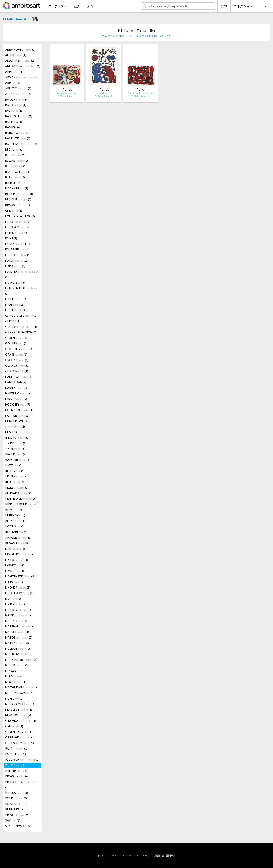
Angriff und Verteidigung (141, 93)
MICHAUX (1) (17, 654)
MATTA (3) (17, 643)
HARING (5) (16, 388)
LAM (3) (15, 549)
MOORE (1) (16, 682)
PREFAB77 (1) (14, 809)
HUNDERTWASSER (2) (18, 424)
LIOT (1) (13, 599)
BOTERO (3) (19, 194)
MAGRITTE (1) (18, 615)
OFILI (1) (14, 726)
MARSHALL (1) (19, 626)
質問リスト (172, 856)
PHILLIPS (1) (17, 771)
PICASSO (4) (17, 776)
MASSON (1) (17, 632)
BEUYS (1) (16, 166)
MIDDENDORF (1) (21, 660)
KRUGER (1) (18, 537)
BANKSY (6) (13, 127)
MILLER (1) (17, 665)
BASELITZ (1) (18, 138)
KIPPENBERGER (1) (22, 504)
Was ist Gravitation (67, 93)
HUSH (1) (11, 432)
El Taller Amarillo (16, 19)
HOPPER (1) (17, 415)
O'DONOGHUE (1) (21, 721)
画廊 (77, 6)
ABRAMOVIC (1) (20, 49)
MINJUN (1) (15, 671)
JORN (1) (15, 449)
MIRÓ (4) (14, 676)
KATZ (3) (14, 465)
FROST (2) (14, 304)
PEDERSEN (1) (22, 760)
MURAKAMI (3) (20, 704)
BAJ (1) (14, 111)
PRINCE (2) (17, 815)
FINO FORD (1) (18, 255)
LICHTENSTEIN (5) (20, 576)
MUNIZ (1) (14, 698)
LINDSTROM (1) (19, 593)
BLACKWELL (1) (18, 172)
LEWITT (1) (15, 571)
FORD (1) (15, 266)
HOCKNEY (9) (18, 404)
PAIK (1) (16, 748)
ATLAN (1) (19, 94)
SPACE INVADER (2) (18, 826)
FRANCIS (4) (16, 282)
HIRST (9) (16, 399)
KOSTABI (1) (16, 532)
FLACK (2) (16, 260)
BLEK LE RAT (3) (16, 183)
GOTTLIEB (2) (19, 349)
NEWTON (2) (18, 715)
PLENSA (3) (16, 793)
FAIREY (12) (18, 244)
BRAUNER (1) (17, 205)
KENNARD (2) (19, 493)
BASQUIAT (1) (22, 144)
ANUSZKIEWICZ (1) (23, 66)
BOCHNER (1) (17, 188)
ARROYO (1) (18, 88)
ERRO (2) (18, 222)
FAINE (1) (11, 238)
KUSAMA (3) (16, 543)
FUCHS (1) (15, 310)
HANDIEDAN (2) (16, 382)
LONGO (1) (16, 604)
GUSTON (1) (17, 371)
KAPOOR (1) (17, 460)
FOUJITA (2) (22, 274)
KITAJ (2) (13, 510)
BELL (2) (15, 155)
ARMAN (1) (22, 77)
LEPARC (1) (15, 565)
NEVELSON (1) (19, 710)
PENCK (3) (15, 765)
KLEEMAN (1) (16, 515)
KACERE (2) (16, 454)
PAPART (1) (15, 754)
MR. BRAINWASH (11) (19, 693)
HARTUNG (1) (17, 393)
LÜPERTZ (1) (18, 610)
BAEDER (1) (16, 105)
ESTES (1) (16, 233)
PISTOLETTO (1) (22, 785)
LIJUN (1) (14, 582)
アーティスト (58, 6)
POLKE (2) (16, 798)
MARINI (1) (17, 621)
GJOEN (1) (17, 338)
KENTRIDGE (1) (20, 499)
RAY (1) (13, 820)
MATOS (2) (19, 637)
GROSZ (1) (17, 360)
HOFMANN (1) (19, 410)
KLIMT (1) (16, 521)
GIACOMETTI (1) (21, 327)
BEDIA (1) (14, 149)
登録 (224, 6)
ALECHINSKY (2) (20, 61)
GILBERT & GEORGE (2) (21, 332)
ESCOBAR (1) (18, 227)
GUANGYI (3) (17, 366)
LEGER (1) (17, 560)
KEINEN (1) (15, 476)
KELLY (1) (17, 487)
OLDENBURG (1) (19, 732)
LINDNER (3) (18, 587)
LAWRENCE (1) (19, 554)
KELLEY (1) (15, 482)
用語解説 (159, 856)
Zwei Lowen (104, 93)
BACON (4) (17, 99)
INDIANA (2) (17, 437)
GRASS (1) (16, 354)
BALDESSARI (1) (19, 116)
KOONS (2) (15, 526)
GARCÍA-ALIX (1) (21, 316)
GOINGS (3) (16, 343)
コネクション (243, 6)
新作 (91, 6)
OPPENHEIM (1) (20, 737)
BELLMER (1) (16, 161)
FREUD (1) (16, 299)
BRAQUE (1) (18, 199)
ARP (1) (13, 83)
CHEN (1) (14, 210)
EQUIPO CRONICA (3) (20, 216)
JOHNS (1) (16, 443)
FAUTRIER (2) (17, 249)
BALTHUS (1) (14, 122)
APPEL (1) (15, 72)
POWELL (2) (16, 804)
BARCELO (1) (18, 133)
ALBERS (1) (16, 55)
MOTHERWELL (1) (21, 687)
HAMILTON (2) (19, 377)
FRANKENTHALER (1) (21, 291)
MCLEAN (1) (17, 648)
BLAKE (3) (15, 177)
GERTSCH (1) (17, 321)
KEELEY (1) (15, 471)
